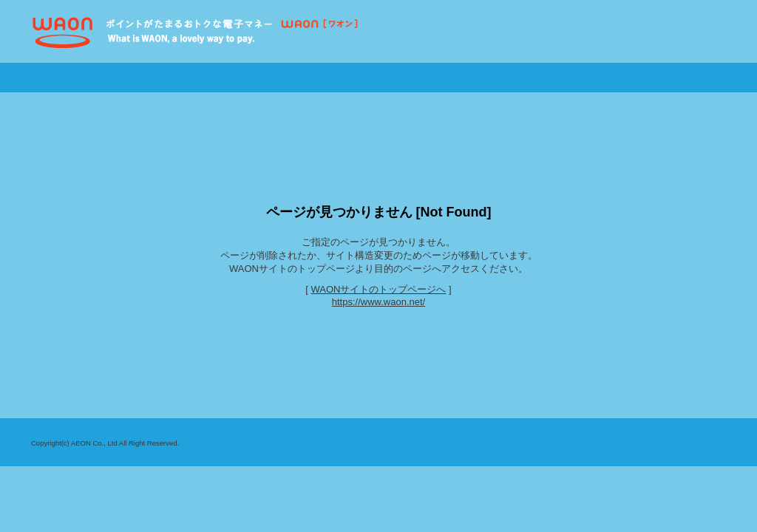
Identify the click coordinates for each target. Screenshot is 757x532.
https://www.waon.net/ (378, 302)
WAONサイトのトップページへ (379, 289)
